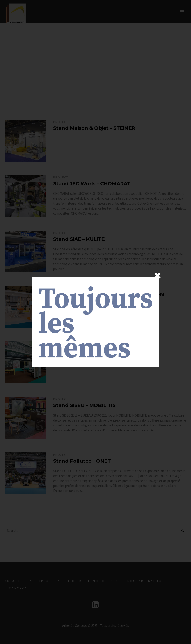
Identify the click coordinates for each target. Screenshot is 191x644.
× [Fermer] (157, 276)
